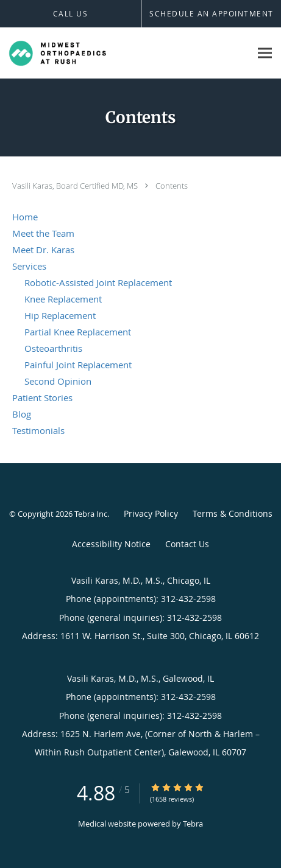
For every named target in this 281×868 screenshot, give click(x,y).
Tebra (193, 824)
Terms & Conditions (233, 513)
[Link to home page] (73, 53)
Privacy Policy (151, 513)
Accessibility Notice (111, 544)
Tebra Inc (91, 514)
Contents (172, 186)
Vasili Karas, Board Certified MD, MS (76, 186)
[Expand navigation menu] (265, 53)
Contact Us (187, 544)
